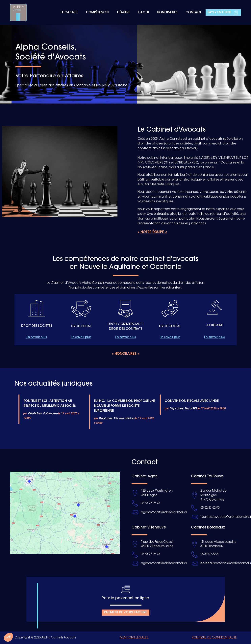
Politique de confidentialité (214, 638)
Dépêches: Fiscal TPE (183, 409)
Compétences (98, 12)
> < (125, 354)
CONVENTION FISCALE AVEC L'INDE (192, 401)
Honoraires (167, 12)
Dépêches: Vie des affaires (117, 419)
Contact (194, 12)
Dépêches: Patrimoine (43, 414)
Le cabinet (69, 12)
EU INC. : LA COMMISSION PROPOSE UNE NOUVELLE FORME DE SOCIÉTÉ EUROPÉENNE (125, 406)
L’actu (143, 12)
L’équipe (124, 12)
